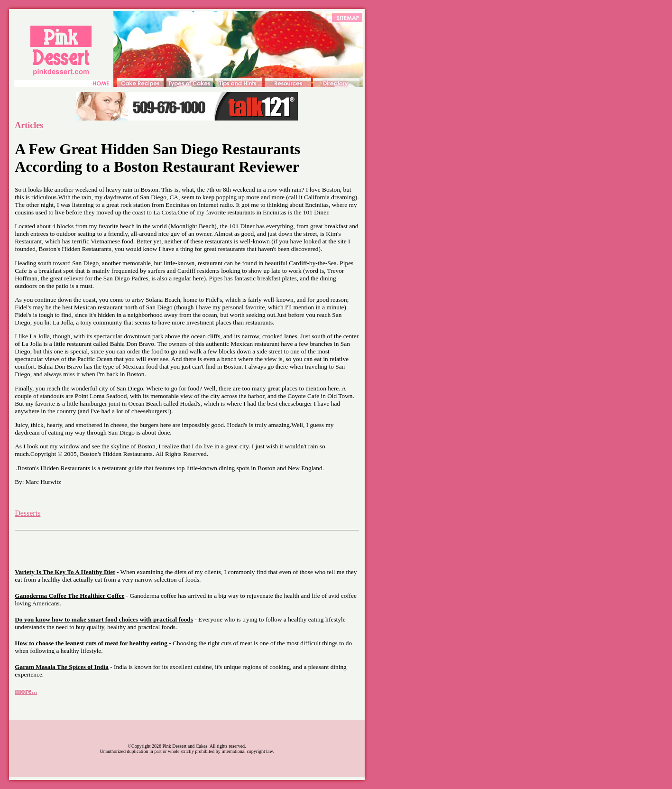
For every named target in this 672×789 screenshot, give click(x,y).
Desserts (28, 513)
